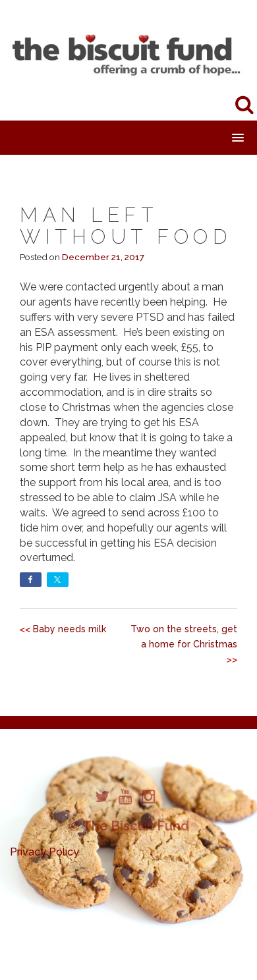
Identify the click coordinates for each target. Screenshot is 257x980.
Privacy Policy (44, 852)
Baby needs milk (70, 629)
